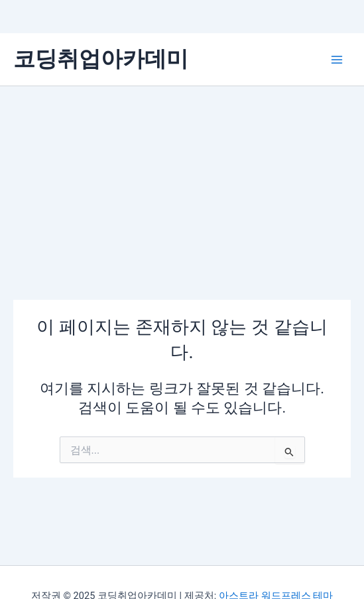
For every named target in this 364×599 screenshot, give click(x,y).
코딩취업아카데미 (101, 59)
